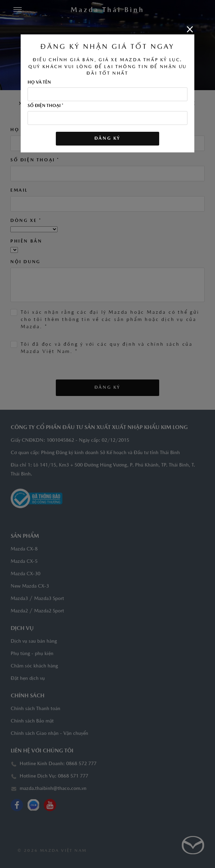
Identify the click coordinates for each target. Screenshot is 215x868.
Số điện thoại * (45, 106)
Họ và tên (39, 83)
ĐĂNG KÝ (107, 138)
